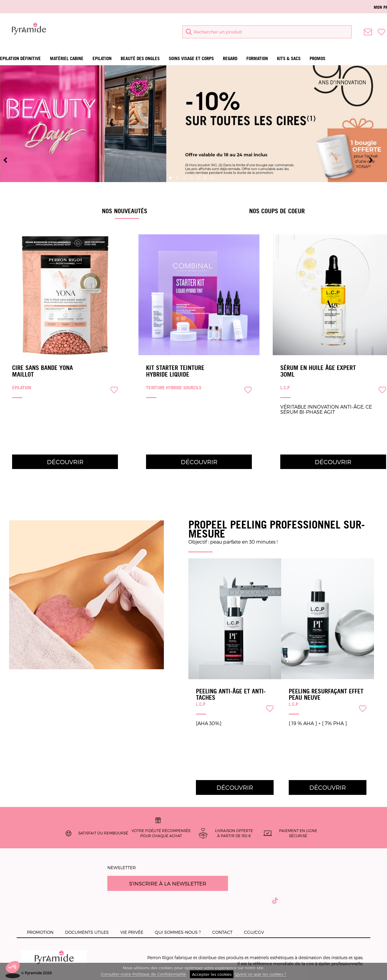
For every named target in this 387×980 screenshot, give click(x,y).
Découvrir (65, 462)
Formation (257, 58)
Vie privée (132, 932)
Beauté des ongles (140, 58)
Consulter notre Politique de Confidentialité (143, 974)
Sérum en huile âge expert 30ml (318, 371)
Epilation (102, 58)
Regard (230, 58)
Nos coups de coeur (277, 211)
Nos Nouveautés (125, 211)
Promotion (40, 932)
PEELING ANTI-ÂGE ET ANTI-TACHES (231, 694)
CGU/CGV (254, 932)
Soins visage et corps (191, 58)
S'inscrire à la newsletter (168, 883)
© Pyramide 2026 (54, 962)
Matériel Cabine (67, 58)
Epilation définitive (20, 58)
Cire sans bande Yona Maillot (42, 371)
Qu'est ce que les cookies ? (260, 974)
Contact (222, 932)
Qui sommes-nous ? (178, 932)
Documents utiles (87, 932)
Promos (317, 58)
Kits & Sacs (289, 58)
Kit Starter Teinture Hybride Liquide (175, 371)
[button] (13, 970)
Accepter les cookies (212, 974)
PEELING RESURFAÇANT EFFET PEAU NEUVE (326, 694)
